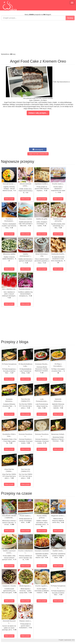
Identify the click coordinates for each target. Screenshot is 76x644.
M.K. (73, 640)
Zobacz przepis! (9, 199)
